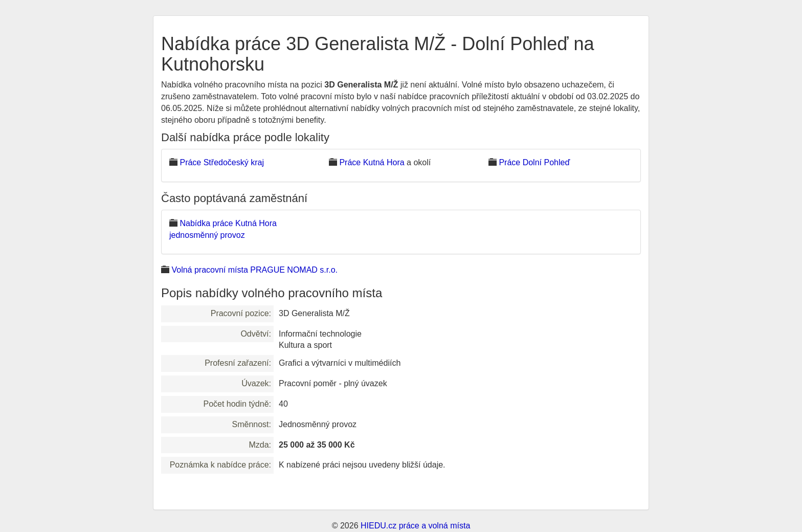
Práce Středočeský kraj (222, 162)
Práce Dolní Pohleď (534, 162)
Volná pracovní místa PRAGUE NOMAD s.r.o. (254, 270)
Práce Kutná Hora (372, 162)
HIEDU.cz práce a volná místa (415, 526)
